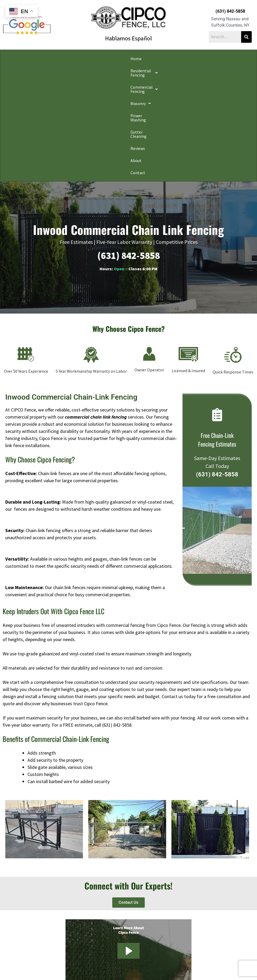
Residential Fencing (43, 59)
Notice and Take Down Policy (155, 963)
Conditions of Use (119, 963)
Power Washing (151, 59)
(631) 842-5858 (230, 11)
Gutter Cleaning (183, 59)
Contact (242, 59)
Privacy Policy (50, 963)
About (225, 59)
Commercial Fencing (88, 59)
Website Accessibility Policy (198, 963)
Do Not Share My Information (83, 963)
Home (13, 59)
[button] (43, 59)
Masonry (123, 59)
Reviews (209, 59)
